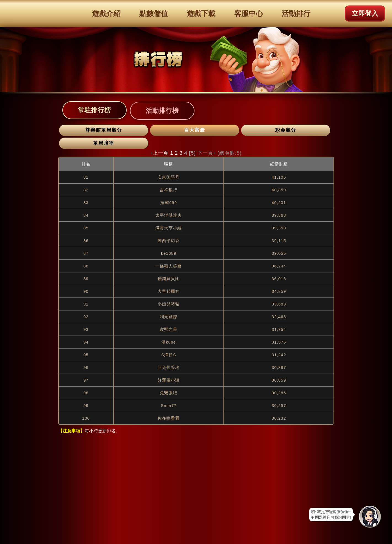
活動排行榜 (162, 111)
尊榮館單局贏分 (104, 130)
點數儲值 (154, 14)
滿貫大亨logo (32, 13)
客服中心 (249, 14)
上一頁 (159, 153)
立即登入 (365, 13)
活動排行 (296, 14)
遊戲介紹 (106, 14)
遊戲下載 (201, 14)
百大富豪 (194, 130)
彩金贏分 (286, 130)
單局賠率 (103, 143)
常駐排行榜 (94, 110)
